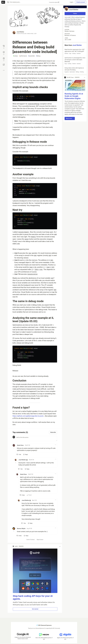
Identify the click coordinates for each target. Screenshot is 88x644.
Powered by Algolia (54, 2)
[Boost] (4, 65)
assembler (31, 56)
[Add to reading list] (4, 59)
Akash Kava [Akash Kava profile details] (20, 445)
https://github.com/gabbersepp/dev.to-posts (28, 416)
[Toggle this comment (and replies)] (14, 448)
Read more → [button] (70, 118)
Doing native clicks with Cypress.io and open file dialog (75, 70)
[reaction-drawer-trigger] (4, 47)
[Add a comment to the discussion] (36, 438)
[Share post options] (4, 70)
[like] (19, 455)
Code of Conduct (30, 540)
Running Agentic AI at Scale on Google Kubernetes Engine (74, 96)
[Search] (8, 2)
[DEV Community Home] (3, 2)
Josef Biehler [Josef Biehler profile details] (22, 460)
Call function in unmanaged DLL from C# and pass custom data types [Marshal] (75, 61)
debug (38, 56)
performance (23, 56)
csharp (15, 56)
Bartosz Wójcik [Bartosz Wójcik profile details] (21, 529)
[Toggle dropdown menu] (56, 445)
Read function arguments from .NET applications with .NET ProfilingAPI (75, 52)
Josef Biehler (20, 32)
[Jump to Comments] (4, 53)
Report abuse (40, 540)
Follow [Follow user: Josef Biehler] (75, 14)
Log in (72, 2)
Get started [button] (35, 609)
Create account (81, 2)
